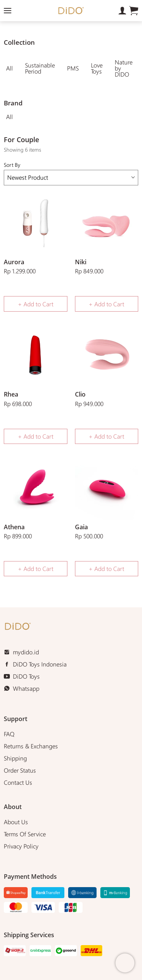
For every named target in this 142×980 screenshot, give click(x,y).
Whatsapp (26, 688)
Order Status (20, 770)
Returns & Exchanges (31, 746)
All (9, 68)
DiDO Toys (26, 676)
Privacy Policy (21, 846)
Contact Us (18, 782)
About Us (16, 822)
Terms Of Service (25, 834)
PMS (73, 68)
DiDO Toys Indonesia (40, 664)
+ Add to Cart (36, 304)
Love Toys (97, 68)
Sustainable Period (40, 68)
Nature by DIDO (124, 68)
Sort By (71, 173)
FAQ (9, 734)
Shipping (15, 758)
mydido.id (26, 652)
